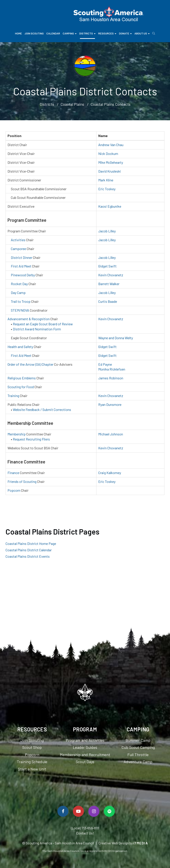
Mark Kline (106, 180)
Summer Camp (138, 740)
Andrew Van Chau (111, 145)
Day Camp (18, 293)
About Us (142, 33)
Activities (18, 240)
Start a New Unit (32, 769)
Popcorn (14, 490)
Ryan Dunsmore (110, 404)
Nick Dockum (108, 153)
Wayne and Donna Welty (116, 338)
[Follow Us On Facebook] (63, 811)
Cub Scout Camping (138, 747)
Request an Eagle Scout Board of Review (43, 324)
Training (13, 396)
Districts (87, 33)
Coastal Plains (72, 104)
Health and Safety (20, 347)
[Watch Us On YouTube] (78, 811)
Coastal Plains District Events (28, 556)
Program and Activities (85, 740)
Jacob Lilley (107, 231)
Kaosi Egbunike (110, 206)
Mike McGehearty (111, 162)
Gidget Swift (107, 266)
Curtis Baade (108, 301)
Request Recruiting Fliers (31, 439)
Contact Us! (85, 833)
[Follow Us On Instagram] (94, 811)
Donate (125, 33)
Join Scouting (34, 33)
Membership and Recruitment (85, 755)
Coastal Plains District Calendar (29, 550)
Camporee (18, 249)
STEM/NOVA (20, 310)
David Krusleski (110, 171)
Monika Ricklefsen (112, 369)
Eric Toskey (107, 189)
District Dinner (22, 257)
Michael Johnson (111, 434)
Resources (107, 33)
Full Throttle (138, 755)
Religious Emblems (22, 378)
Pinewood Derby (23, 275)
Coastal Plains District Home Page (31, 543)
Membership (17, 434)
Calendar (53, 33)
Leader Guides (85, 747)
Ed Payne (105, 364)
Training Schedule (32, 762)
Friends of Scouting (22, 481)
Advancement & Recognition (29, 319)
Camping (70, 33)
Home (18, 33)
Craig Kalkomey (110, 473)
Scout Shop (32, 747)
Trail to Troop (21, 301)
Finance (13, 473)
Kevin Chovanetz (111, 275)
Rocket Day (19, 284)
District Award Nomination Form (37, 329)
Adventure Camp (138, 762)
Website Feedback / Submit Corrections (42, 410)
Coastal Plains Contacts (110, 104)
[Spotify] (109, 811)
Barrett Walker (109, 284)
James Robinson (111, 378)
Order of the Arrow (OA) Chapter (30, 364)
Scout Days (85, 762)
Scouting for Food (21, 387)
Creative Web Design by (123, 843)
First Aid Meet (21, 266)
